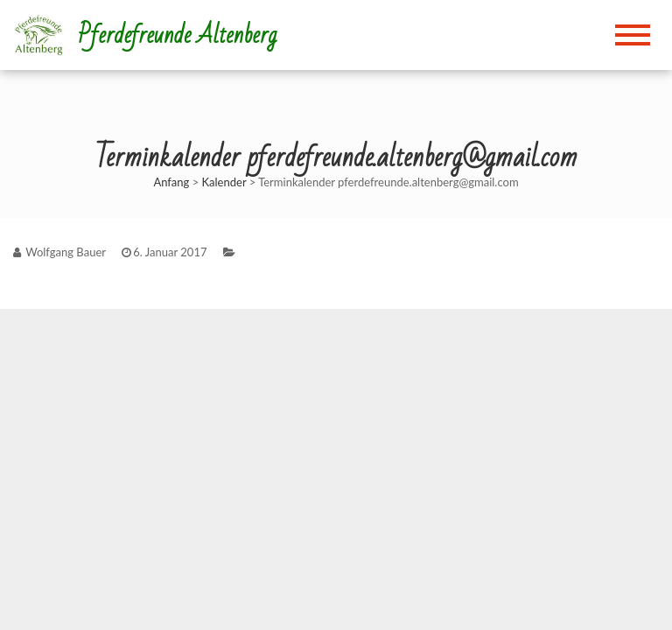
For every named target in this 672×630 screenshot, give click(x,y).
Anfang (171, 182)
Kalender (224, 182)
